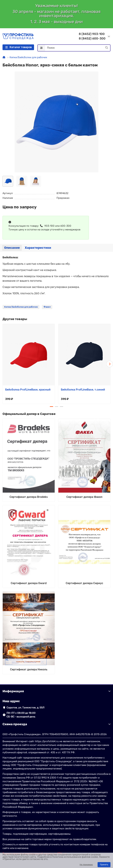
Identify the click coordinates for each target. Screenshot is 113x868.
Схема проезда (56, 724)
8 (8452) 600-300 (92, 39)
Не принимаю (86, 865)
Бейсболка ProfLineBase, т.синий (83, 390)
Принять (104, 865)
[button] (110, 364)
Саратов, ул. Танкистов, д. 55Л (25, 707)
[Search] (78, 48)
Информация (56, 691)
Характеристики (38, 248)
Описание (12, 248)
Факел (47, 307)
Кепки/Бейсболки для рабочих (28, 57)
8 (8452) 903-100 (92, 34)
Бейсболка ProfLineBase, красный (28, 390)
